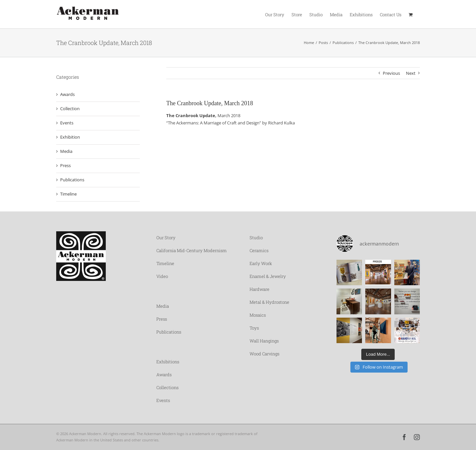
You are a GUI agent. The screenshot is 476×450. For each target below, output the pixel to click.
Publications (72, 180)
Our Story (166, 238)
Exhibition (70, 137)
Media (66, 151)
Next (411, 73)
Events (67, 123)
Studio (256, 238)
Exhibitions (168, 362)
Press (65, 165)
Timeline (68, 194)
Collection (70, 109)
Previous (391, 73)
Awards (67, 94)
